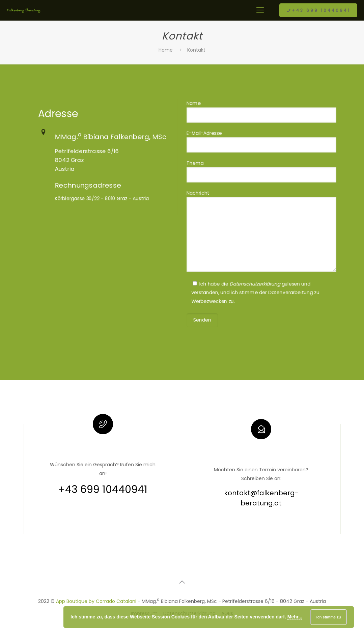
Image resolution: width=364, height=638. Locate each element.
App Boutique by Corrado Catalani (96, 601)
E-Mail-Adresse (261, 148)
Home (166, 50)
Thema (261, 176)
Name (261, 121)
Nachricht (261, 230)
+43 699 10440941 (318, 10)
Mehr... (295, 617)
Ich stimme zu (329, 617)
